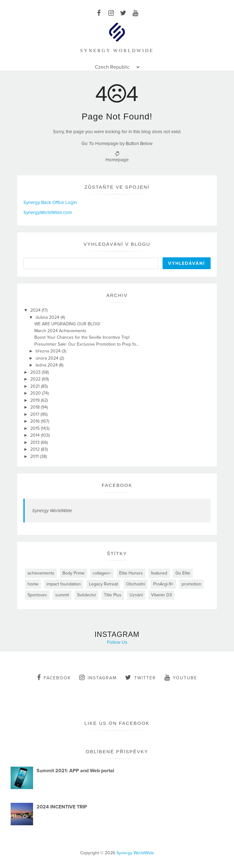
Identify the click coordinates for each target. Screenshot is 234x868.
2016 (36, 421)
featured (159, 573)
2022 (36, 379)
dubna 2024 (48, 317)
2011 (35, 456)
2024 (36, 310)
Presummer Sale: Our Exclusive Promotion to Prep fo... (87, 344)
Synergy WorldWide (52, 511)
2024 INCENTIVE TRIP (62, 807)
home (33, 584)
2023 (36, 372)
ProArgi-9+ (163, 584)
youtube (181, 677)
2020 (36, 393)
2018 (36, 407)
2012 (36, 449)
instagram (98, 677)
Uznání (136, 595)
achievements (41, 573)
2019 (36, 400)
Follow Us (117, 642)
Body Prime (73, 573)
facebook (54, 677)
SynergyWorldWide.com (48, 212)
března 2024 (49, 351)
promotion (191, 584)
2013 (36, 442)
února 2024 (48, 358)
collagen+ (102, 573)
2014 (36, 435)
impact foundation (64, 584)
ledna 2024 (47, 365)
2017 (35, 414)
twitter (141, 677)
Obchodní (136, 584)
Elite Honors (131, 573)
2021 (36, 386)
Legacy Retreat (103, 584)
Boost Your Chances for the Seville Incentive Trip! (82, 337)
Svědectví (86, 595)
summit (62, 595)
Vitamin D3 (161, 595)
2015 (36, 428)
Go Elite (183, 573)
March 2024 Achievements (60, 331)
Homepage (117, 160)
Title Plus (113, 595)
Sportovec (37, 595)
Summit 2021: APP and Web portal (75, 771)
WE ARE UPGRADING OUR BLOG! (67, 324)
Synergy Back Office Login (50, 202)
